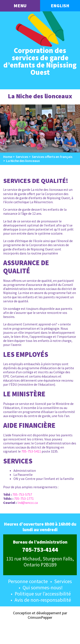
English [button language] (60, 6)
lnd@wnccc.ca (28, 503)
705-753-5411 (31, 451)
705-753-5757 (22, 494)
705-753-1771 (24, 498)
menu (20, 6)
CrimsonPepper (40, 617)
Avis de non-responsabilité (43, 600)
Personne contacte (28, 581)
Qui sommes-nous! (43, 587)
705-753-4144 (40, 550)
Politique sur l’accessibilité (43, 594)
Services (63, 581)
